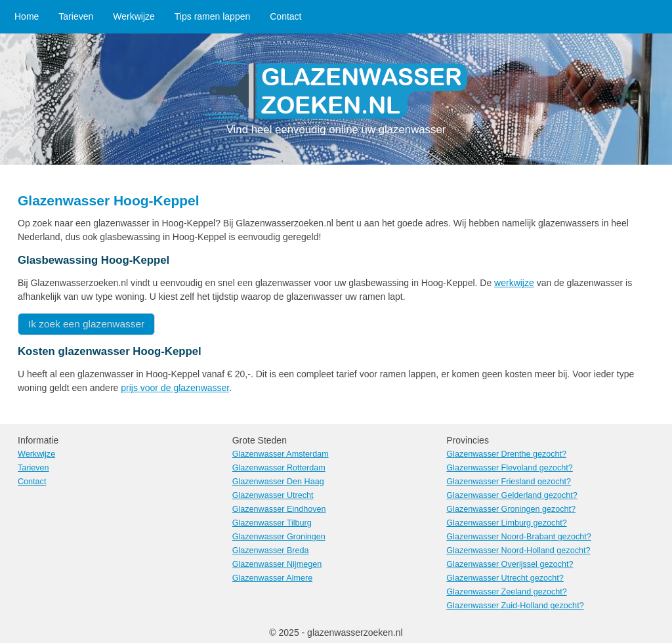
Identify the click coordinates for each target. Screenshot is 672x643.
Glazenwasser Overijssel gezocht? (510, 564)
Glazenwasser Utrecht (273, 495)
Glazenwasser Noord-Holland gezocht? (518, 550)
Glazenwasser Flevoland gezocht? (510, 468)
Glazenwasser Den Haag (278, 482)
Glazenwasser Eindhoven (279, 509)
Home (27, 16)
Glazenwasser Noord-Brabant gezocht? (519, 537)
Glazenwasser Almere (273, 578)
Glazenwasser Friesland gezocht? (509, 482)
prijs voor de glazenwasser (175, 388)
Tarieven (76, 16)
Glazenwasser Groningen (279, 537)
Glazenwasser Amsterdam (281, 454)
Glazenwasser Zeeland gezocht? (506, 592)
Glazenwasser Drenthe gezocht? (506, 454)
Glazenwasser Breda (271, 550)
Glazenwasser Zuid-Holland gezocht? (515, 606)
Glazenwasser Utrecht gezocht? (505, 578)
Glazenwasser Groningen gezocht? (511, 509)
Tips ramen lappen (212, 16)
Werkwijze (134, 16)
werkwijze (514, 283)
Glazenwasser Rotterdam (279, 468)
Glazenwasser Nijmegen (277, 564)
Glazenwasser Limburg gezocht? (506, 523)
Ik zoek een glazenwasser (86, 324)
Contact (285, 16)
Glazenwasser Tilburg (272, 523)
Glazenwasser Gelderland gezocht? (512, 495)
